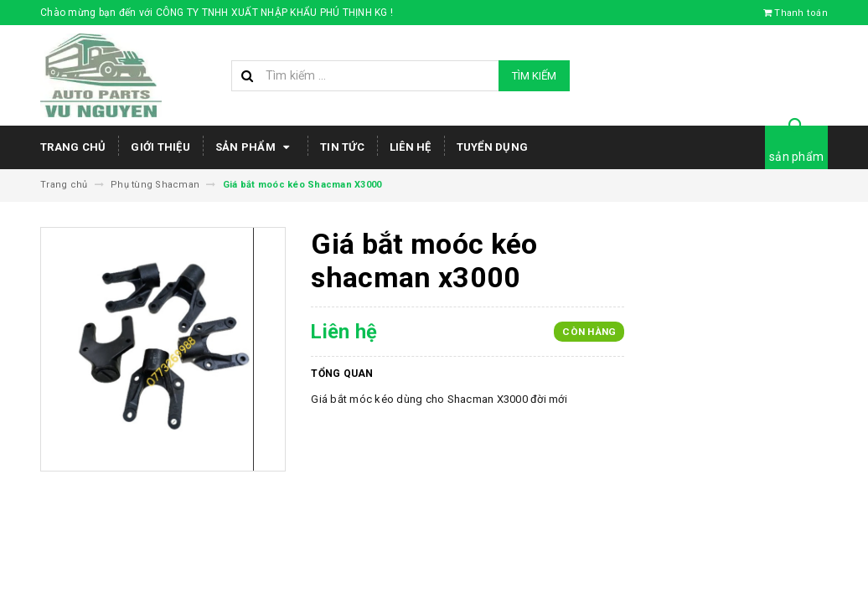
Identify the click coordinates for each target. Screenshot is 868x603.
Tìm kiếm (534, 76)
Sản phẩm (255, 147)
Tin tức (342, 147)
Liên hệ (411, 147)
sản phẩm (796, 157)
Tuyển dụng (493, 147)
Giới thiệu (160, 147)
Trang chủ (73, 147)
